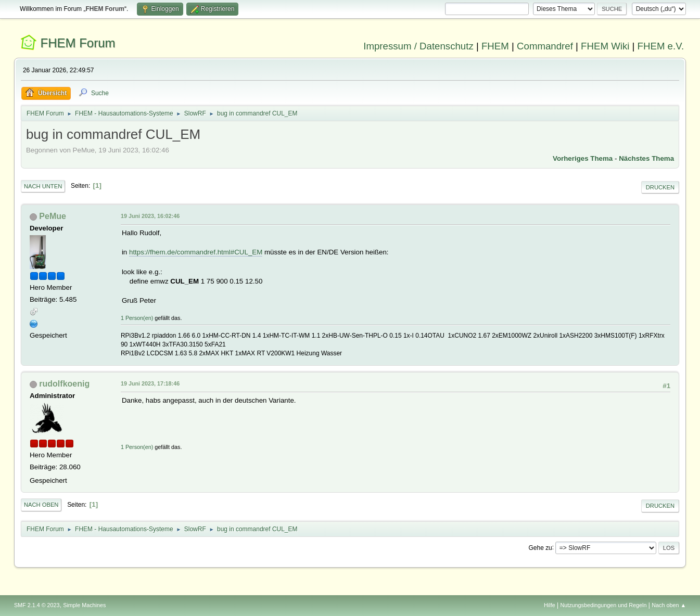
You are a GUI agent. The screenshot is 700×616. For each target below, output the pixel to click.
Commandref (545, 46)
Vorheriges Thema (583, 158)
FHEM (495, 46)
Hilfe (550, 605)
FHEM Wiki (605, 46)
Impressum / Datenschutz (418, 46)
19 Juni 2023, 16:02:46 (150, 216)
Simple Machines (84, 605)
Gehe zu (540, 547)
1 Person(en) (137, 318)
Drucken (660, 187)
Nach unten (43, 186)
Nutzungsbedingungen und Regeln (603, 605)
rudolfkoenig (64, 384)
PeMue (53, 216)
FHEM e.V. (661, 46)
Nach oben (41, 505)
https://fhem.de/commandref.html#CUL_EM (196, 252)
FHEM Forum (78, 43)
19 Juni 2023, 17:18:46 (150, 383)
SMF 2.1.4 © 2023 (37, 605)
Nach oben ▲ (669, 605)
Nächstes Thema (646, 158)
